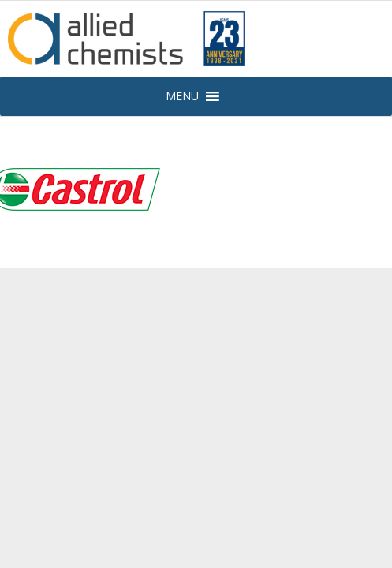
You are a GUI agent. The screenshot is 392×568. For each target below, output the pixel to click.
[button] (182, 96)
